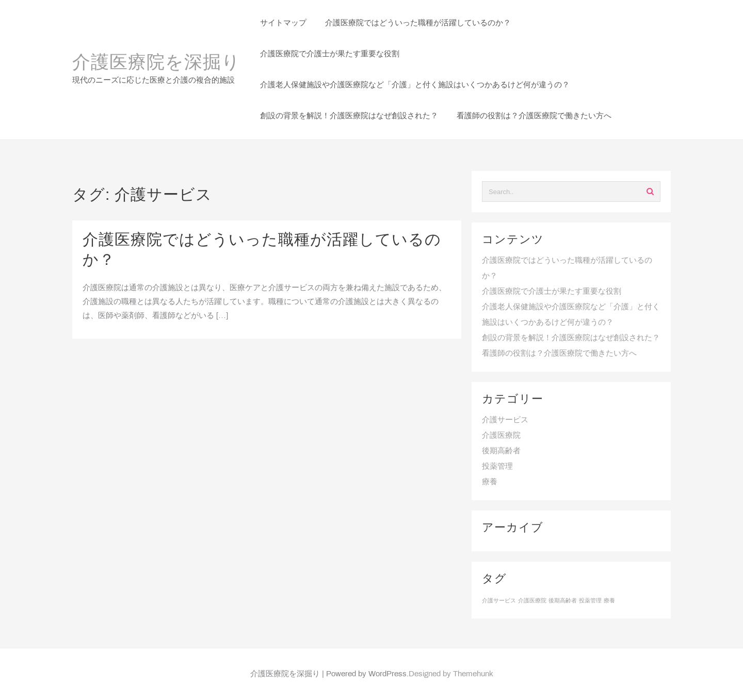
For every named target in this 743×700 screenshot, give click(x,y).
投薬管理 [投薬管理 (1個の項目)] (590, 601)
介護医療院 (501, 436)
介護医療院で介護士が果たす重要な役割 (552, 292)
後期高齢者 (501, 451)
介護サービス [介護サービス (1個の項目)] (499, 601)
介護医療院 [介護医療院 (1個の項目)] (532, 601)
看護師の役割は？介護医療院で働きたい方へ (559, 354)
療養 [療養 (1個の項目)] (609, 601)
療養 (490, 482)
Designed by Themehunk (451, 674)
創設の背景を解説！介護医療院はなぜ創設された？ (571, 338)
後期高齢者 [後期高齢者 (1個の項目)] (563, 601)
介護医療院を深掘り (156, 63)
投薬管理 (497, 467)
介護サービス (505, 420)
